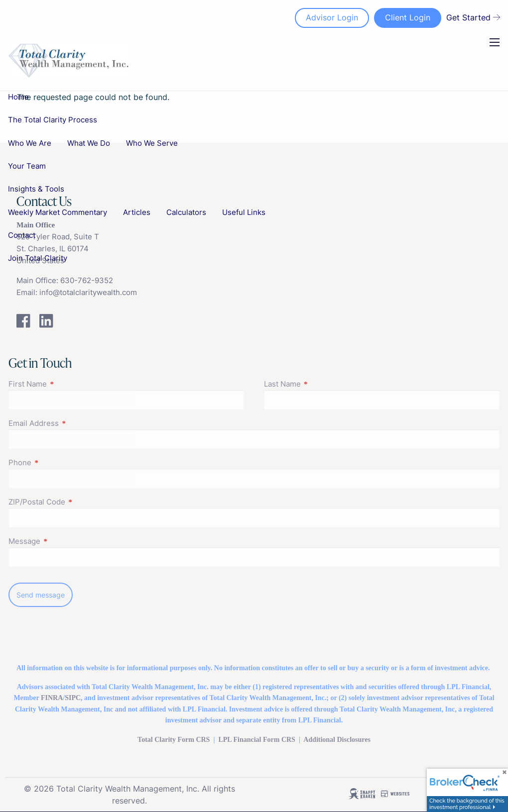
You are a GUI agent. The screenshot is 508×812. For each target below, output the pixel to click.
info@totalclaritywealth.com (88, 292)
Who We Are (30, 143)
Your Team (27, 166)
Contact (22, 235)
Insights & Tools (36, 189)
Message (63, 541)
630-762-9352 (87, 280)
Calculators (186, 212)
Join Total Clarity (38, 258)
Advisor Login (332, 17)
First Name (66, 384)
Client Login (408, 17)
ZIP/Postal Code (75, 502)
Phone (59, 462)
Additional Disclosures (337, 740)
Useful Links (244, 212)
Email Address (72, 423)
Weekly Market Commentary (58, 212)
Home (18, 97)
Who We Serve (152, 143)
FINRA (52, 698)
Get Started (473, 17)
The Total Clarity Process (53, 120)
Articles (137, 212)
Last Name (321, 384)
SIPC (73, 698)
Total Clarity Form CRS (174, 740)
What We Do (89, 143)
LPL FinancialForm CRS (256, 740)
